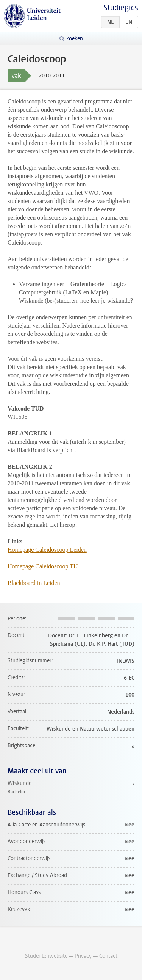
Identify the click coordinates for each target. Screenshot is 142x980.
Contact (108, 956)
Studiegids (121, 8)
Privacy (83, 956)
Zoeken (75, 39)
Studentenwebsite (46, 956)
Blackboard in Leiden (34, 583)
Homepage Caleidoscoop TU (43, 566)
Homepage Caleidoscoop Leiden (47, 550)
